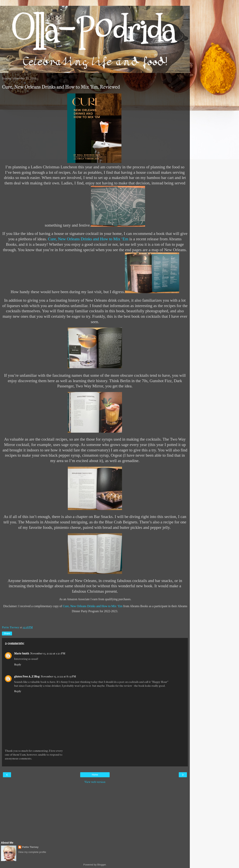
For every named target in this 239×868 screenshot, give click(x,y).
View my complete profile (32, 852)
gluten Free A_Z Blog (27, 677)
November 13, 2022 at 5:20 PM (48, 654)
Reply (18, 665)
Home (95, 775)
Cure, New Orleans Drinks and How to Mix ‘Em (88, 239)
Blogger (101, 865)
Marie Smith (22, 654)
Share (7, 633)
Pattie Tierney (30, 847)
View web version (95, 782)
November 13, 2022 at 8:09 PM (58, 677)
